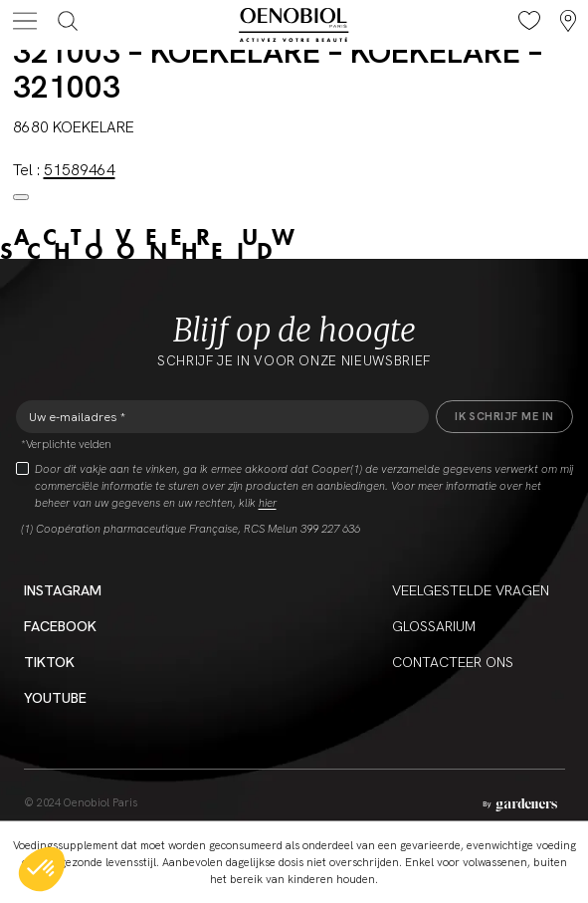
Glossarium (434, 626)
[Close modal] (21, 197)
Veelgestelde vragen (471, 590)
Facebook (60, 626)
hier (268, 503)
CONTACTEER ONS (453, 662)
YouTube (55, 698)
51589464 (80, 170)
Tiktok (49, 662)
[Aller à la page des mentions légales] (520, 805)
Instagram (63, 590)
